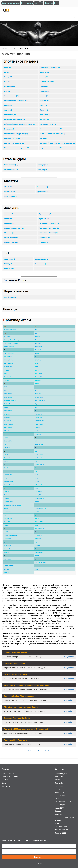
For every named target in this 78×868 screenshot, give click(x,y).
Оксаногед (59, 811)
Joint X (57, 789)
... (51, 750)
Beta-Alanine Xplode (63, 830)
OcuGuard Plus (61, 827)
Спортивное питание (11, 3)
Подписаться (39, 857)
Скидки (5, 780)
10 (48, 750)
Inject (37, 3)
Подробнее (69, 657)
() (28, 750)
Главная (6, 769)
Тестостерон (60, 805)
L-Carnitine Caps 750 (63, 802)
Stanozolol (59, 783)
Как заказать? (8, 774)
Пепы (57, 3)
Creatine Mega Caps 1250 (65, 817)
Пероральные (27, 3)
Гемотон (58, 824)
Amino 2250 (60, 808)
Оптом (5, 783)
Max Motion (59, 786)
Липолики (49, 3)
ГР (42, 3)
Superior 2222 (60, 833)
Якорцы (58, 820)
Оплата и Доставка (10, 777)
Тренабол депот (61, 774)
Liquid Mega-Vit (61, 795)
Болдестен (59, 792)
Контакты (6, 786)
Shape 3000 (60, 814)
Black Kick (59, 777)
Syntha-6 (58, 780)
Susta (57, 799)
